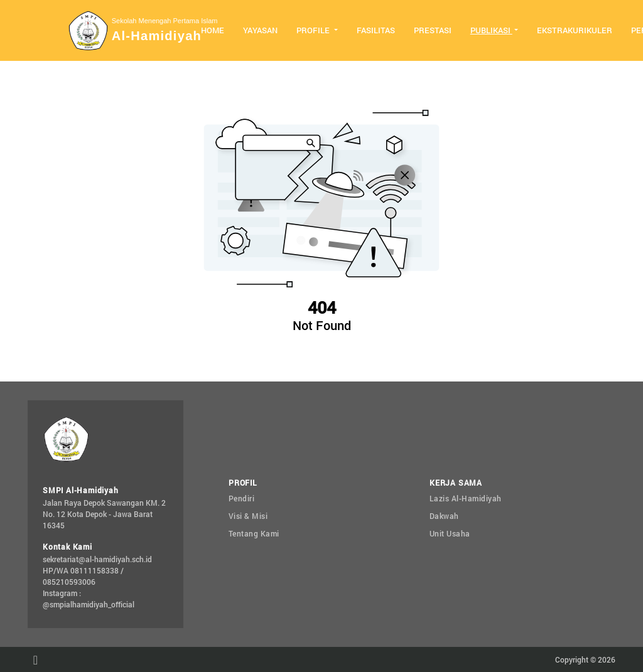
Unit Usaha (450, 533)
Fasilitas (376, 30)
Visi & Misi (248, 516)
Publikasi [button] (491, 30)
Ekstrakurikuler (575, 30)
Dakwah (444, 516)
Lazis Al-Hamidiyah (466, 498)
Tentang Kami (254, 533)
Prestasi (433, 30)
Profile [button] (314, 30)
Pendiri (242, 498)
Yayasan (260, 30)
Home (213, 30)
